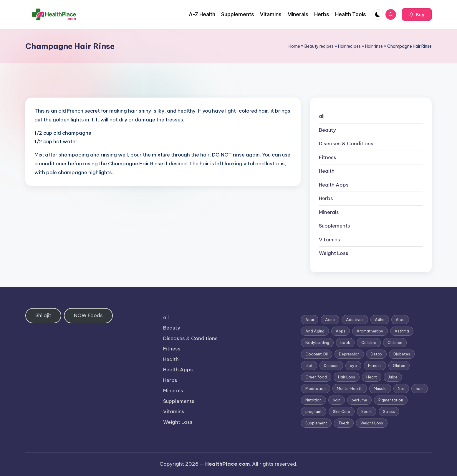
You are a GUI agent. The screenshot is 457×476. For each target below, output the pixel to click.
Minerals (329, 212)
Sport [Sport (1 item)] (367, 411)
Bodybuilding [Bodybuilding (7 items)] (317, 342)
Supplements (335, 226)
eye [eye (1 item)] (353, 365)
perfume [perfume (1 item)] (359, 400)
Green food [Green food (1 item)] (316, 377)
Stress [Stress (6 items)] (389, 411)
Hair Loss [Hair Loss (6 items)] (347, 377)
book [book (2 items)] (345, 342)
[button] (417, 14)
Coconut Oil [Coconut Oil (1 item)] (317, 354)
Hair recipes (349, 46)
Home (294, 46)
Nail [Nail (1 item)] (401, 388)
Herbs (326, 198)
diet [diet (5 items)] (309, 365)
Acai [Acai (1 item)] (310, 319)
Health (327, 171)
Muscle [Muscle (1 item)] (380, 388)
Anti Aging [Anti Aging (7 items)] (315, 331)
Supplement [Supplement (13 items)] (316, 423)
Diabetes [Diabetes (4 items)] (402, 354)
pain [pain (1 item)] (337, 400)
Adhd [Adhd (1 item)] (380, 319)
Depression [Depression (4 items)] (349, 354)
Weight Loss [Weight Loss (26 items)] (372, 423)
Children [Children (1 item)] (395, 342)
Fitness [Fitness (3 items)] (375, 365)
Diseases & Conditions (346, 144)
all (322, 116)
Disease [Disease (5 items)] (331, 365)
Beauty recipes (319, 46)
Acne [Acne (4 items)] (330, 319)
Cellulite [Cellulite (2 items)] (369, 342)
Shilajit (43, 315)
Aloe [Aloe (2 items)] (400, 319)
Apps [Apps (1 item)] (341, 331)
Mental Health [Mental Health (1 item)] (350, 388)
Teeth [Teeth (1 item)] (344, 423)
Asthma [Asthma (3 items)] (402, 331)
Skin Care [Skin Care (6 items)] (342, 411)
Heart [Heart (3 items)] (372, 377)
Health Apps (334, 185)
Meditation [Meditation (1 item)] (316, 388)
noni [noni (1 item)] (420, 388)
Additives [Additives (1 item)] (355, 319)
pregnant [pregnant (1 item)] (314, 411)
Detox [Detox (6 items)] (376, 354)
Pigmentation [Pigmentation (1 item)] (391, 400)
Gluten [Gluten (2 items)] (399, 365)
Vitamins (329, 240)
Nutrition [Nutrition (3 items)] (313, 400)
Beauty (327, 130)
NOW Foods (88, 315)
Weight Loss (334, 253)
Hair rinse (374, 46)
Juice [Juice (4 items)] (393, 377)
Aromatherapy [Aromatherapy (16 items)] (370, 331)
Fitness (328, 157)
